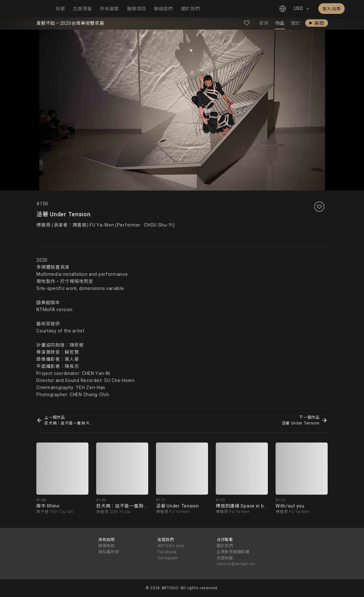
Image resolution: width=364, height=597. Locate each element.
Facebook (167, 552)
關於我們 (225, 546)
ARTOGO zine (171, 546)
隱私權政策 (109, 552)
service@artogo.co (236, 564)
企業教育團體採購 (233, 552)
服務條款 (107, 546)
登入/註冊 (332, 9)
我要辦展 (225, 558)
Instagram (168, 558)
